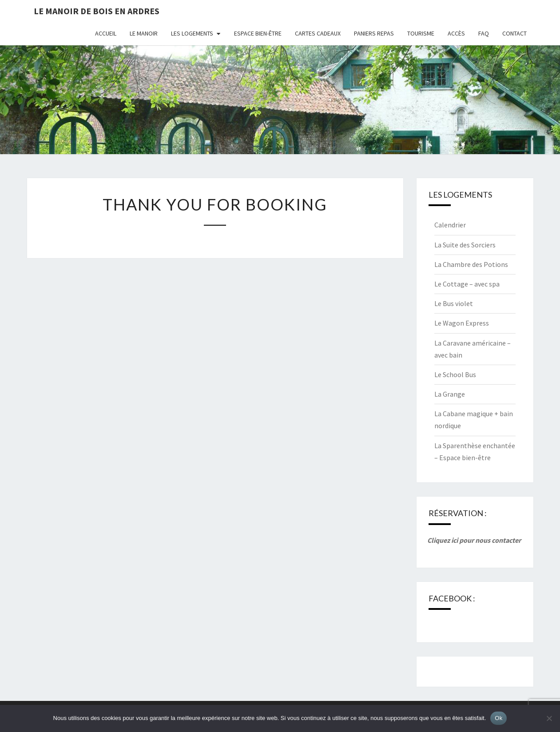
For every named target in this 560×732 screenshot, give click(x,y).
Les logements (192, 33)
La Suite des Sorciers (465, 245)
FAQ (484, 33)
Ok (498, 718)
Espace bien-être (258, 33)
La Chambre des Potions (471, 264)
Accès (456, 33)
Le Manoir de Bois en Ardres (97, 11)
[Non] (549, 718)
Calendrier (450, 225)
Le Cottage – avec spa (467, 284)
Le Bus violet (454, 303)
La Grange (450, 394)
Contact (514, 33)
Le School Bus (455, 374)
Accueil (106, 33)
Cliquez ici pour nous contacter (474, 540)
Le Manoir (144, 33)
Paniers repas (374, 33)
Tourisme (421, 33)
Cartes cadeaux (318, 33)
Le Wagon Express (462, 323)
